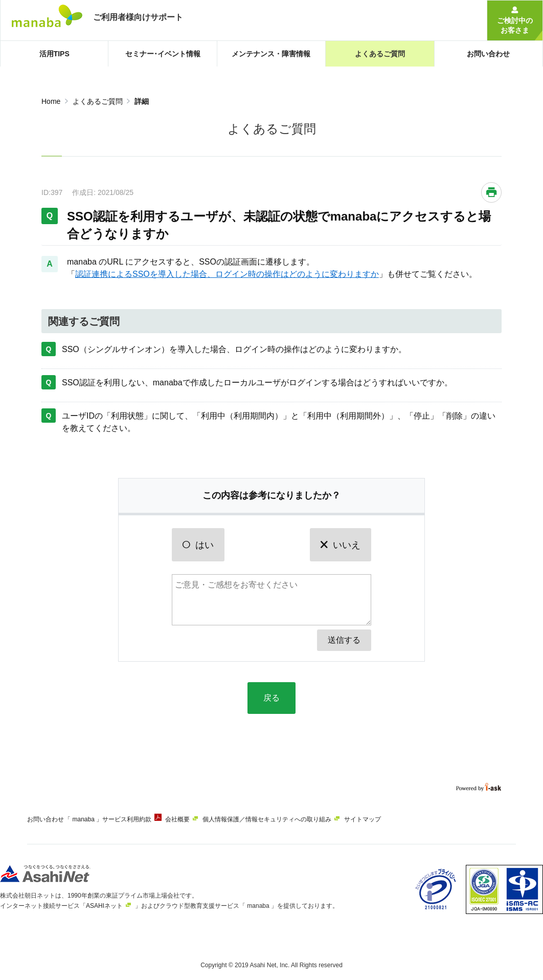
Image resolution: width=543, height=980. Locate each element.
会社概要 (192, 819)
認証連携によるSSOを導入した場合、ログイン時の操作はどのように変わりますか (227, 274)
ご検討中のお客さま (515, 25)
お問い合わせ (46, 819)
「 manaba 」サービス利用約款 (115, 819)
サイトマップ (391, 819)
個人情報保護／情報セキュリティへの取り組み (288, 819)
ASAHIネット (104, 902)
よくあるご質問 (98, 101)
